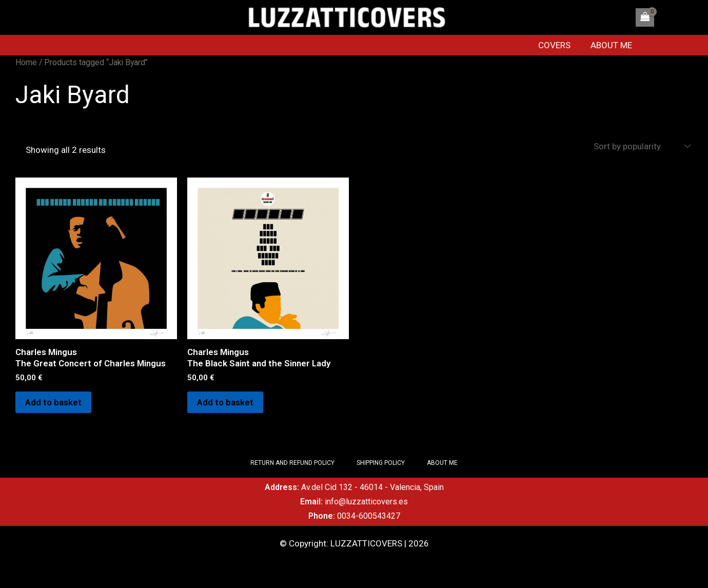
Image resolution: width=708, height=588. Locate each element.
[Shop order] (641, 146)
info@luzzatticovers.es (366, 502)
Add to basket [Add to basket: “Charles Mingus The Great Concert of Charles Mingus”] (54, 402)
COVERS (560, 45)
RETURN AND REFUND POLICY (292, 463)
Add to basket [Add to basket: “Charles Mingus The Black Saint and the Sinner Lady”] (226, 402)
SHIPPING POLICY (381, 463)
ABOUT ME (615, 45)
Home (26, 62)
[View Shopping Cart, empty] (645, 17)
